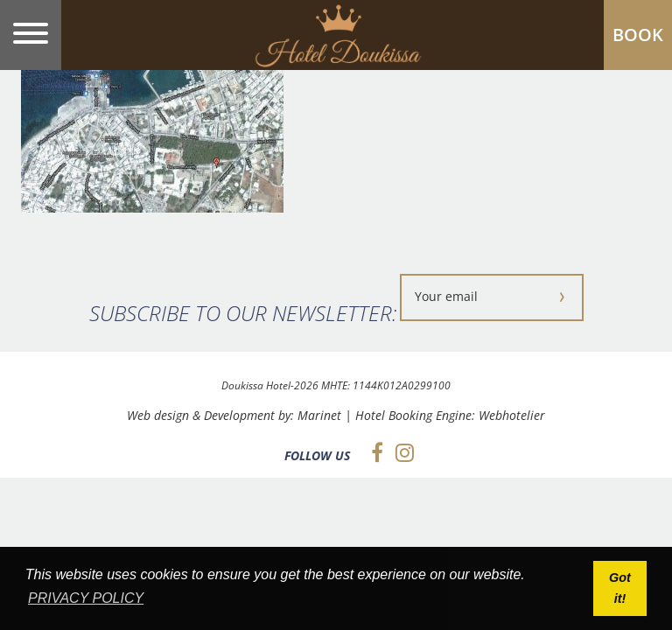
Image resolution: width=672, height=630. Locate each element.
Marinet (319, 415)
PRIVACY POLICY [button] (86, 598)
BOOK (638, 35)
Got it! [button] (620, 588)
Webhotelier (512, 415)
